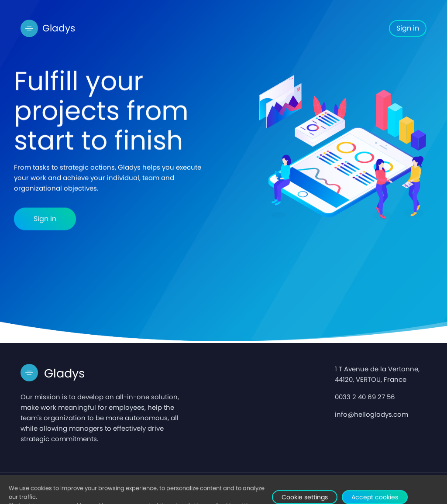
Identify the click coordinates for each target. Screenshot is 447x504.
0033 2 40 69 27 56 (365, 397)
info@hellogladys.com (371, 414)
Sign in (408, 28)
